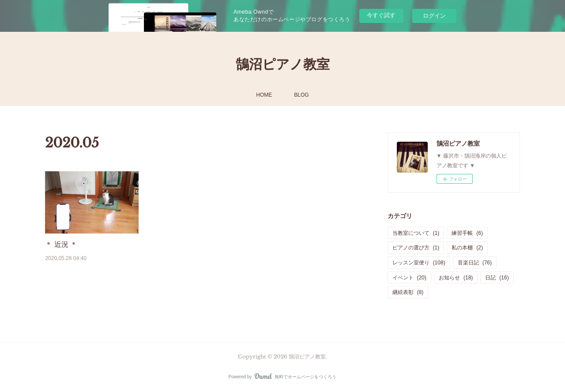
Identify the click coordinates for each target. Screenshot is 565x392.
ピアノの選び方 (416, 248)
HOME (264, 95)
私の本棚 (467, 248)
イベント (409, 278)
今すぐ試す (381, 15)
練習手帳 (467, 233)
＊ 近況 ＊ (61, 244)
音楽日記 (475, 263)
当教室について (416, 233)
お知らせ (456, 278)
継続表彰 (408, 292)
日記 (497, 278)
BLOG (301, 95)
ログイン (434, 16)
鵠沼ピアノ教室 (283, 64)
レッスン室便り (419, 263)
